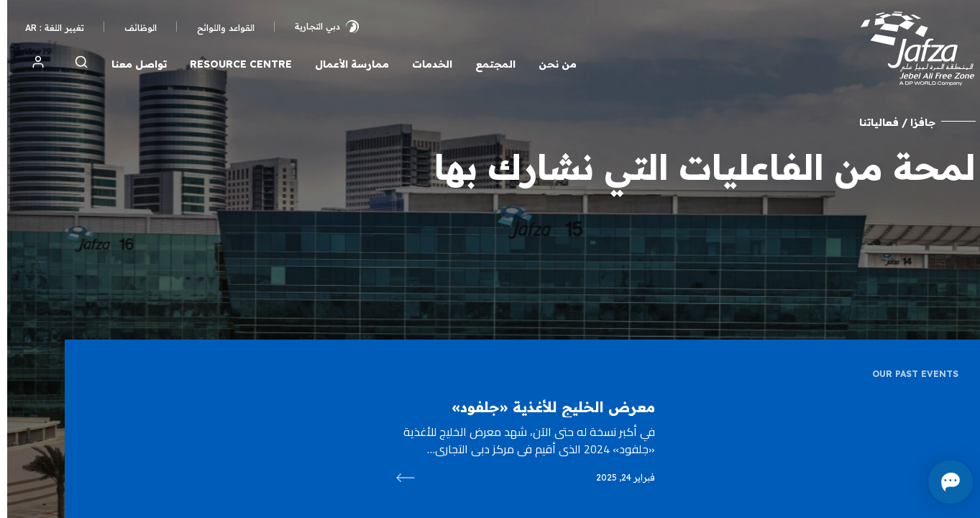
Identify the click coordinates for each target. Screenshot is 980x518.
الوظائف (133, 28)
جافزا (916, 122)
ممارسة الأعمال (345, 64)
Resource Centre (234, 64)
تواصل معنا (132, 64)
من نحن (550, 64)
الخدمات (425, 64)
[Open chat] (901, 482)
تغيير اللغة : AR (47, 28)
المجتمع (488, 64)
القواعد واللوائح (219, 28)
